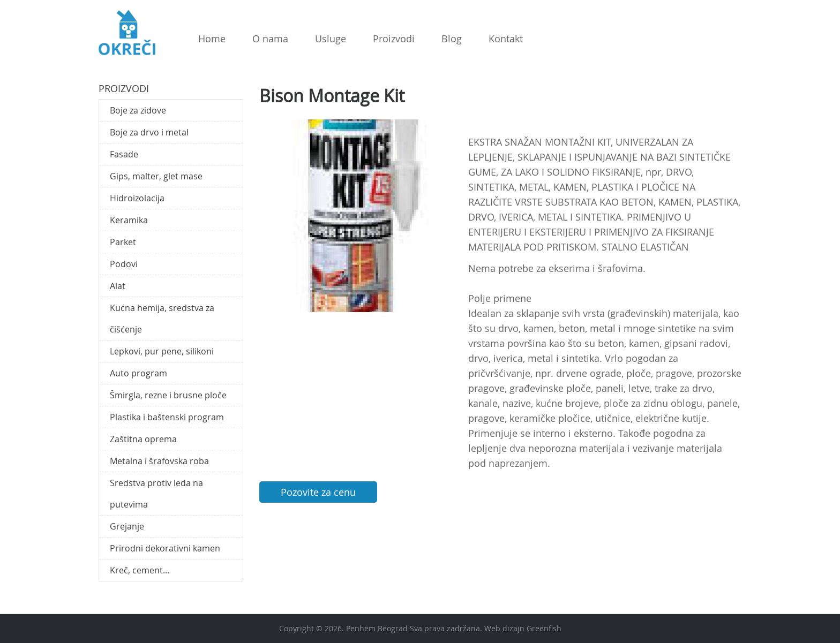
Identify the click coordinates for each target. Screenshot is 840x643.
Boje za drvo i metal (149, 132)
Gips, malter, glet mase (156, 176)
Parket (123, 242)
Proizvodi (394, 39)
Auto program (138, 373)
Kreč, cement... (140, 570)
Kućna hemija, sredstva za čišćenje (162, 319)
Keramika (129, 220)
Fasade (124, 154)
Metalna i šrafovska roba (159, 461)
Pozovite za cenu (318, 492)
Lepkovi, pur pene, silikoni (162, 351)
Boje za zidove (138, 110)
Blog (452, 39)
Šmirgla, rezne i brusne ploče (168, 395)
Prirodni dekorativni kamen (165, 548)
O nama (270, 39)
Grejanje (127, 526)
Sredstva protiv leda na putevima (156, 494)
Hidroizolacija (137, 198)
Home (212, 39)
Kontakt (506, 39)
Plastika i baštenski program (167, 417)
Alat (118, 286)
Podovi (124, 264)
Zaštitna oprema (143, 439)
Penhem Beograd (377, 628)
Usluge (331, 39)
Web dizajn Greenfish (523, 628)
